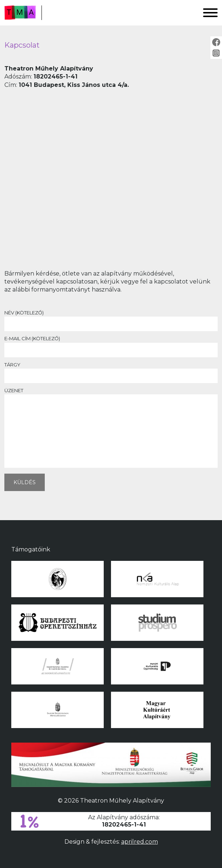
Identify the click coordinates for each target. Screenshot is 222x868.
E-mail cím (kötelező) (111, 344)
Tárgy (111, 370)
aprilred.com (140, 842)
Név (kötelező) (111, 318)
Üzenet (111, 429)
